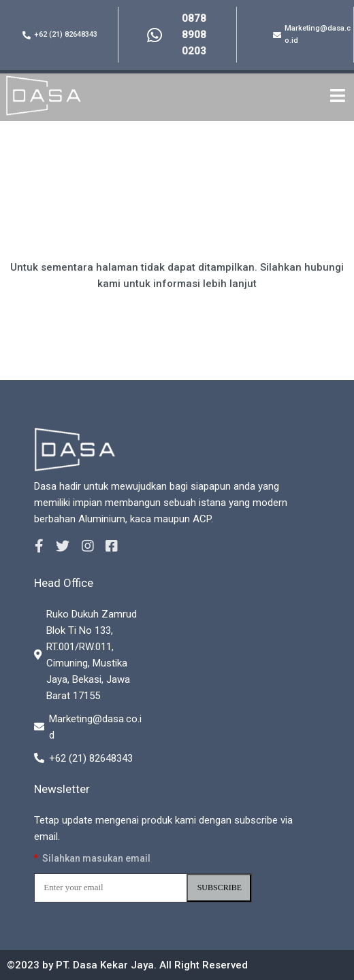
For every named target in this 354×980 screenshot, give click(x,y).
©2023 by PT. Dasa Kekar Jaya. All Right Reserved (127, 965)
